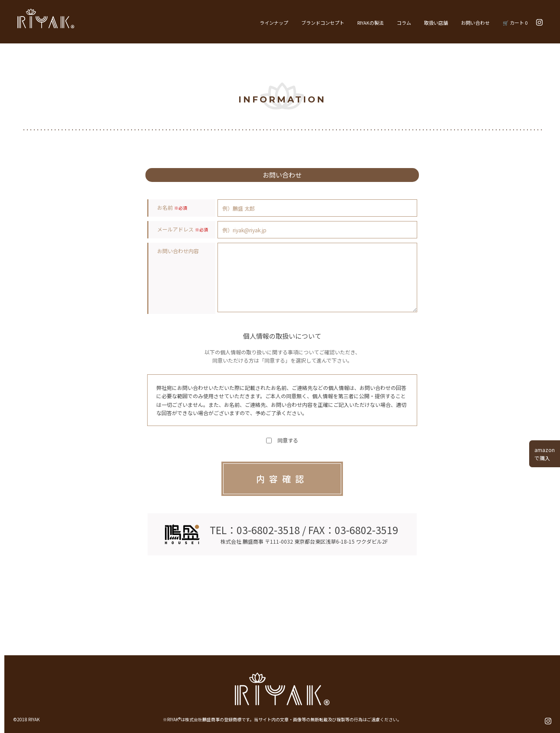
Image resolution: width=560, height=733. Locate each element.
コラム (404, 23)
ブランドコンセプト (323, 23)
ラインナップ (274, 23)
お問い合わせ (475, 23)
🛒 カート (515, 23)
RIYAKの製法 (371, 23)
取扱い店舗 (436, 23)
